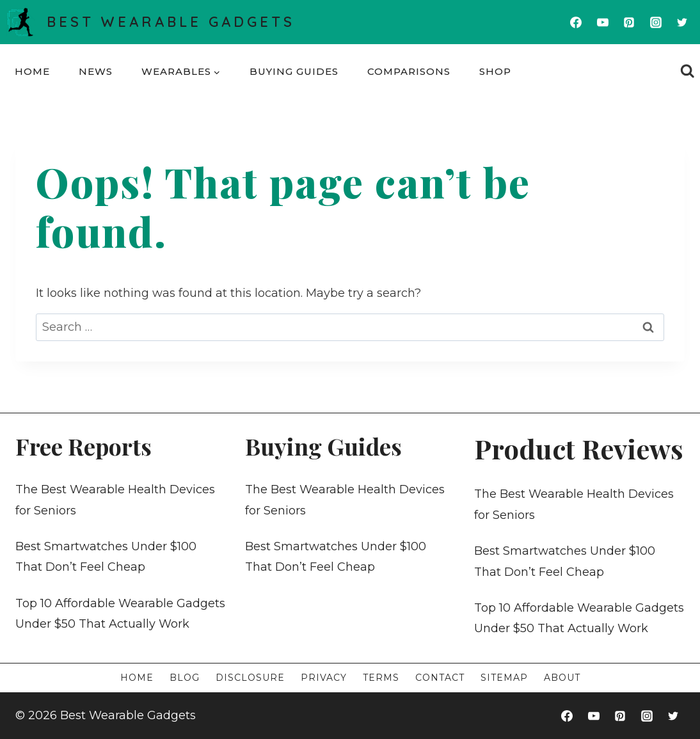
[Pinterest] (629, 22)
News (96, 71)
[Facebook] (576, 22)
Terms (381, 678)
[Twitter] (682, 22)
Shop (495, 71)
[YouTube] (603, 22)
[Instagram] (656, 22)
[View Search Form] (688, 71)
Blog (185, 678)
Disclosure (250, 678)
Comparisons (409, 71)
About (562, 678)
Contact (440, 678)
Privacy (324, 678)
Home (32, 71)
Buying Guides (294, 71)
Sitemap (504, 678)
